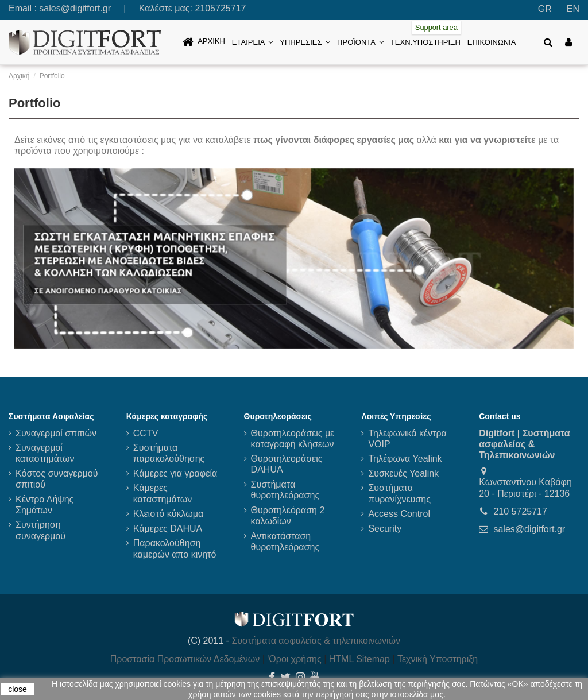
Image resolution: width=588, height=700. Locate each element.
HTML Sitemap (359, 659)
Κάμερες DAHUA (168, 529)
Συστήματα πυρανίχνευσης (399, 493)
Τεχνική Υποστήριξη (438, 659)
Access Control (399, 514)
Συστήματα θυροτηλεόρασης (285, 490)
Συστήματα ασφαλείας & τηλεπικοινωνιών (316, 641)
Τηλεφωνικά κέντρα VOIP (407, 439)
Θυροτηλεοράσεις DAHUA (287, 464)
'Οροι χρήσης (294, 659)
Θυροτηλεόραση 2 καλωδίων (288, 516)
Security (385, 529)
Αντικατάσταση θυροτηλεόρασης (285, 542)
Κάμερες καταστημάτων (163, 493)
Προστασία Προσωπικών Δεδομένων (185, 659)
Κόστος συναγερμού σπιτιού (57, 479)
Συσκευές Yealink (403, 473)
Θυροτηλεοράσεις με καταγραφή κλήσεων (293, 439)
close (18, 689)
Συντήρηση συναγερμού (40, 530)
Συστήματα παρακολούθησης (169, 453)
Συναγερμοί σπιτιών (56, 433)
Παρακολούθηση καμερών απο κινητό (175, 548)
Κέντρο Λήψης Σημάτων (45, 505)
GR (545, 9)
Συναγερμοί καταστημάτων (45, 453)
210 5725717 (520, 511)
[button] (252, 42)
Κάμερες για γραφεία (175, 473)
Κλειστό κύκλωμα (168, 514)
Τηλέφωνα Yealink (405, 459)
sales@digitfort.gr (75, 8)
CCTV (146, 433)
